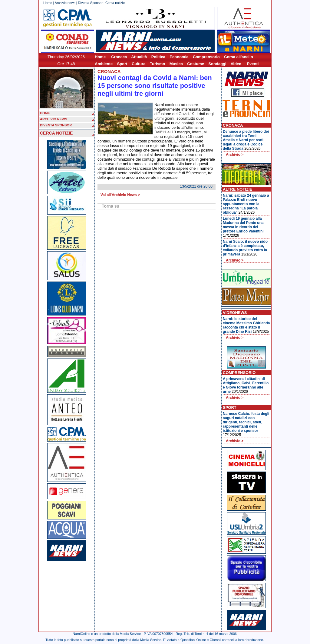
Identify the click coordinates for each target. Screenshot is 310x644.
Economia (179, 57)
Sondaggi (217, 64)
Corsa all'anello (239, 57)
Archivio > (235, 155)
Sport (122, 64)
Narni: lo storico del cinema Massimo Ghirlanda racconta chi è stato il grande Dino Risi (246, 325)
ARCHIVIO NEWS (54, 119)
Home (48, 3)
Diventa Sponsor (90, 3)
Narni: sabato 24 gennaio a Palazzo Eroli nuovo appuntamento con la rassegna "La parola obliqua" (246, 204)
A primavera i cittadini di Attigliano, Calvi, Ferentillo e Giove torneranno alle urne (246, 385)
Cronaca (119, 57)
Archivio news (65, 3)
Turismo (157, 64)
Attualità (139, 57)
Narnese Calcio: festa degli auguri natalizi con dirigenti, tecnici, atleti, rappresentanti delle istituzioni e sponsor (246, 422)
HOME (45, 113)
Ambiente (104, 64)
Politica (158, 57)
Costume (196, 64)
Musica (176, 64)
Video (236, 64)
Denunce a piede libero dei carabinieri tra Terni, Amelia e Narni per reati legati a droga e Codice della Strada (246, 140)
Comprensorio (206, 57)
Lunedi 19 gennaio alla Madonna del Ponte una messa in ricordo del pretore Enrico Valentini (243, 225)
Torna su (110, 206)
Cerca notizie (115, 3)
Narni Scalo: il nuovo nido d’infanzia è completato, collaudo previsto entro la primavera (245, 248)
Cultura (139, 64)
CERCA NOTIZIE (56, 133)
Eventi (253, 64)
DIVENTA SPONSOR (56, 125)
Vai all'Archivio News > (120, 195)
